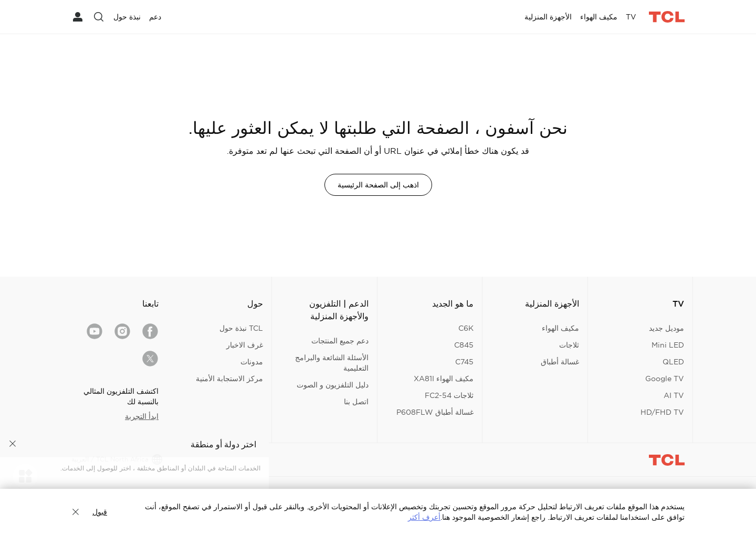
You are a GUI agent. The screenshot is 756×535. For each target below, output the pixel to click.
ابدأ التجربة (142, 416)
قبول (100, 512)
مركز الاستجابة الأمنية (229, 379)
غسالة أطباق (560, 362)
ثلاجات (569, 345)
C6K (466, 328)
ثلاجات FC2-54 (449, 395)
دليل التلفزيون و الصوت (333, 385)
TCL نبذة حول (241, 328)
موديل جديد (666, 328)
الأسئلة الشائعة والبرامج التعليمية (332, 363)
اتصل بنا (356, 402)
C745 (464, 362)
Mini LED (668, 345)
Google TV (665, 379)
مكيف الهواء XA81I (444, 379)
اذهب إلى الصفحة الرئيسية (378, 185)
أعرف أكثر (424, 517)
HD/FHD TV (662, 412)
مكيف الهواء (560, 328)
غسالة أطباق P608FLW (435, 412)
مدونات (252, 362)
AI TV (674, 395)
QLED (673, 362)
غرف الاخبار (245, 345)
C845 (464, 345)
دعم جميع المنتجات (340, 341)
